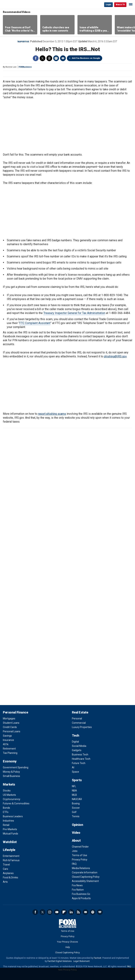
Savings (7, 736)
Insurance (8, 740)
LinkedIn (71, 912)
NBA (74, 791)
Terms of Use (80, 855)
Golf (74, 812)
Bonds (6, 808)
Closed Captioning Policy (86, 877)
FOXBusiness (25, 67)
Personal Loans (12, 731)
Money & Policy (11, 772)
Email (63, 58)
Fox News (77, 885)
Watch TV (120, 5)
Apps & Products (81, 898)
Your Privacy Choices (67, 942)
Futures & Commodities (16, 803)
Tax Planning (10, 753)
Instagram (50, 912)
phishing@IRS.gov (115, 356)
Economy (10, 761)
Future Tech (79, 763)
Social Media (79, 746)
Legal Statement (81, 961)
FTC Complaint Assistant (35, 323)
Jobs (75, 851)
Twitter (42, 58)
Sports (77, 780)
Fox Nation (78, 890)
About (76, 840)
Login (108, 5)
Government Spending (16, 767)
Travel (6, 865)
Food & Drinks (10, 877)
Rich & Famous (11, 860)
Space (75, 772)
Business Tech (80, 755)
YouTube (57, 912)
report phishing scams (52, 414)
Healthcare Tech (81, 759)
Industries (8, 821)
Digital (75, 742)
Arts (5, 882)
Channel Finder (80, 847)
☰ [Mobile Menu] (131, 4)
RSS (78, 912)
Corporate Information (85, 872)
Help (68, 947)
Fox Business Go (81, 894)
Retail (6, 825)
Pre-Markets (10, 829)
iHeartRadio (100, 912)
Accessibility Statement (85, 881)
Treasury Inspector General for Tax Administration (74, 313)
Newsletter (86, 912)
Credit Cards (10, 727)
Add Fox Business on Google (86, 58)
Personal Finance (15, 712)
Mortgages (9, 719)
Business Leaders (13, 816)
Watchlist (10, 842)
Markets (9, 784)
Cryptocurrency (12, 799)
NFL (74, 786)
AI (73, 767)
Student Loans (11, 723)
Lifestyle (9, 850)
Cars (5, 869)
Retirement (9, 749)
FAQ (74, 864)
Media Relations (81, 868)
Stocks (7, 791)
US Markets (9, 795)
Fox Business (15, 4)
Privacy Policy (80, 860)
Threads (49, 58)
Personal (77, 719)
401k (6, 744)
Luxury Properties (82, 727)
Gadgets (77, 750)
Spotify (93, 912)
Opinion (78, 825)
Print (56, 58)
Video (76, 833)
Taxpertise (23, 42)
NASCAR (77, 799)
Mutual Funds (10, 834)
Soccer (76, 808)
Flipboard (64, 912)
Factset (98, 958)
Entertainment (11, 856)
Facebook (36, 58)
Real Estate (80, 712)
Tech (76, 735)
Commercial (79, 723)
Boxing (76, 803)
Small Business (11, 776)
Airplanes (8, 873)
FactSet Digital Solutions (60, 961)
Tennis (76, 816)
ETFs (6, 812)
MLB (74, 795)
